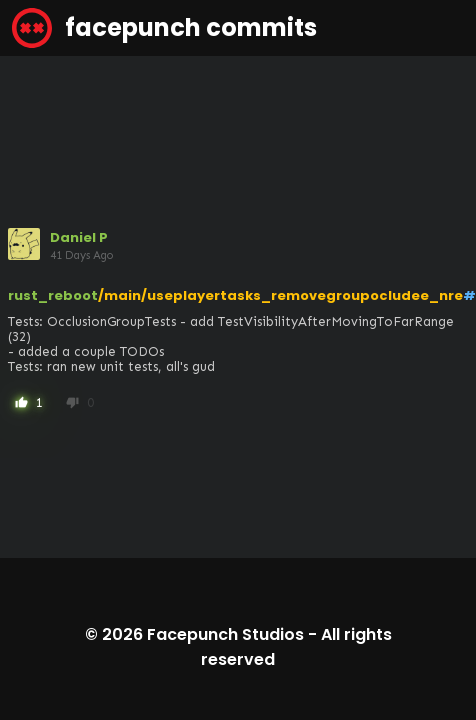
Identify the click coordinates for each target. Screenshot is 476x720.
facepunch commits (164, 28)
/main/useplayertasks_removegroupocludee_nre (280, 295)
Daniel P (79, 237)
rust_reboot (53, 295)
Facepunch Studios (225, 634)
